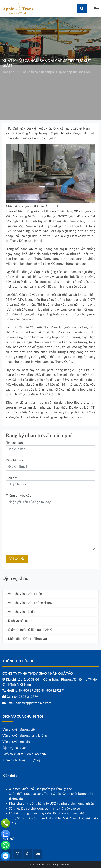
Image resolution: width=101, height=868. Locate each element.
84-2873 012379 (26, 697)
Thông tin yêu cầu (19, 496)
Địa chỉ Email (15, 460)
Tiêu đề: (11, 478)
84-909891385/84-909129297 (41, 691)
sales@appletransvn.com (34, 703)
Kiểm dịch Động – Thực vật (28, 639)
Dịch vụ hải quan (20, 621)
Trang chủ (9, 72)
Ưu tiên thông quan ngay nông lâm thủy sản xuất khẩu (48, 813)
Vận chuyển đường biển (25, 594)
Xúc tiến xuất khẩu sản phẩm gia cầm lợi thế (40, 789)
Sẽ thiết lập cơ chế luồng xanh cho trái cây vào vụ (45, 809)
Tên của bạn (14, 443)
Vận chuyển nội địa (22, 612)
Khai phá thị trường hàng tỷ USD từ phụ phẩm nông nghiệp (52, 804)
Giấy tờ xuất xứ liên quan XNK (30, 630)
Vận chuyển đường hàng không (30, 603)
